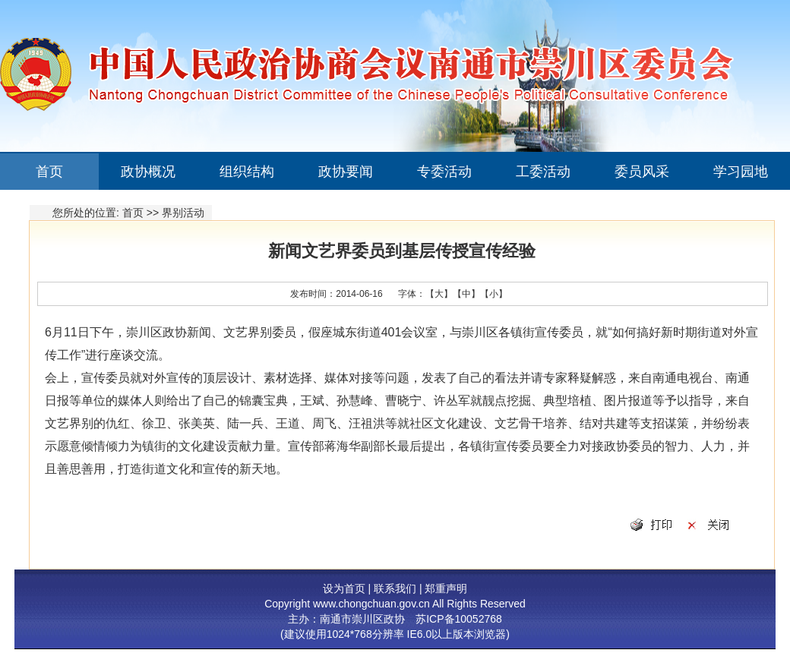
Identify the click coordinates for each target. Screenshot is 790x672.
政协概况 (148, 172)
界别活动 (183, 213)
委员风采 (642, 172)
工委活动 (543, 172)
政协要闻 (346, 172)
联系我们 (395, 588)
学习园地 (741, 172)
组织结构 (247, 172)
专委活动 (444, 172)
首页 (49, 172)
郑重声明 (446, 588)
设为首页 (344, 588)
